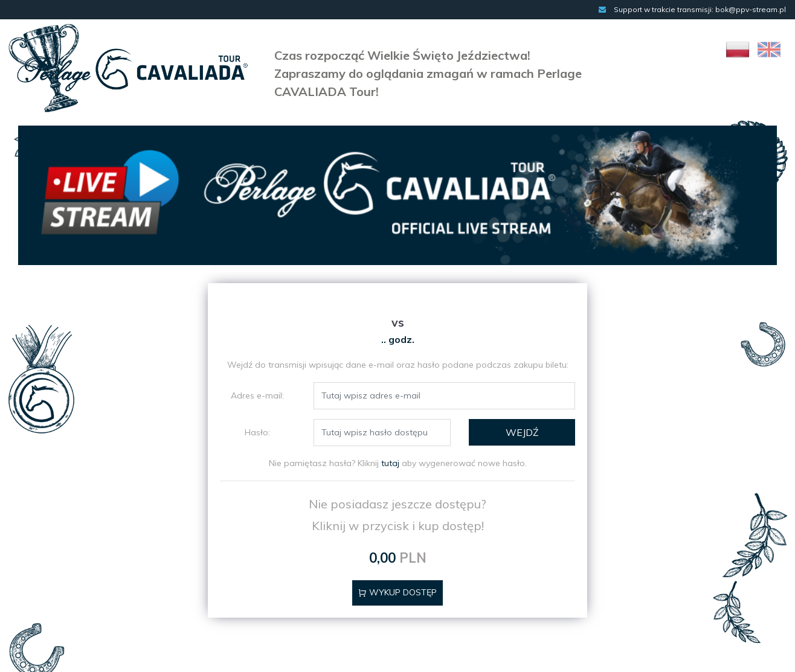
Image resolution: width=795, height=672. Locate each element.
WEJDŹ (522, 432)
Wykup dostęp (397, 592)
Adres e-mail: (257, 395)
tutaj (390, 463)
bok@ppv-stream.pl (751, 9)
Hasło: (257, 432)
